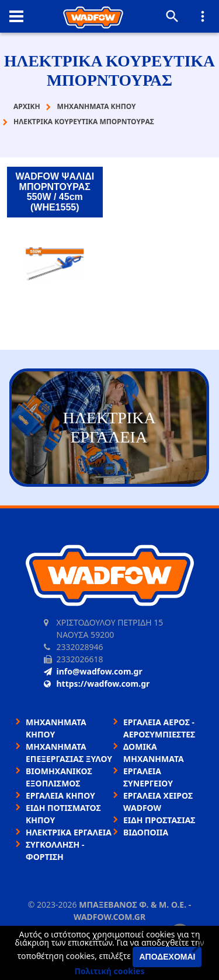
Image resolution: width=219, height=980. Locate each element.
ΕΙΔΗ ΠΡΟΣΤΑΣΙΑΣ (159, 820)
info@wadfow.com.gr (93, 671)
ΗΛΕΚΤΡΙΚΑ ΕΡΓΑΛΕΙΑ (69, 832)
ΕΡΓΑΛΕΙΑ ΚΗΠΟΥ (60, 795)
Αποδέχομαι (167, 957)
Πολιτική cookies (110, 971)
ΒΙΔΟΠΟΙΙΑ (146, 832)
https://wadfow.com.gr (97, 684)
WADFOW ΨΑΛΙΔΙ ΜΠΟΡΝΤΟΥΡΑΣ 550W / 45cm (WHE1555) (55, 192)
